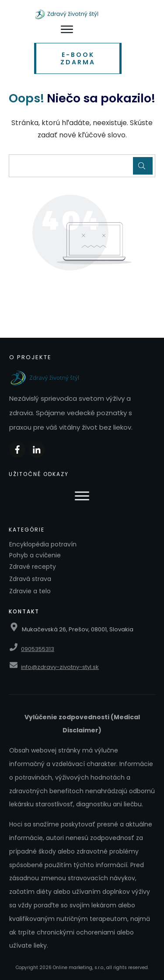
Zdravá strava (30, 579)
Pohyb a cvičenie (35, 555)
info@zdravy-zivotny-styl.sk (60, 667)
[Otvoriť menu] (67, 30)
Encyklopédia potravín (43, 544)
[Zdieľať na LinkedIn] (37, 450)
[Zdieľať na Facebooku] (17, 450)
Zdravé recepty (33, 567)
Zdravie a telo (30, 591)
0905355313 (38, 649)
